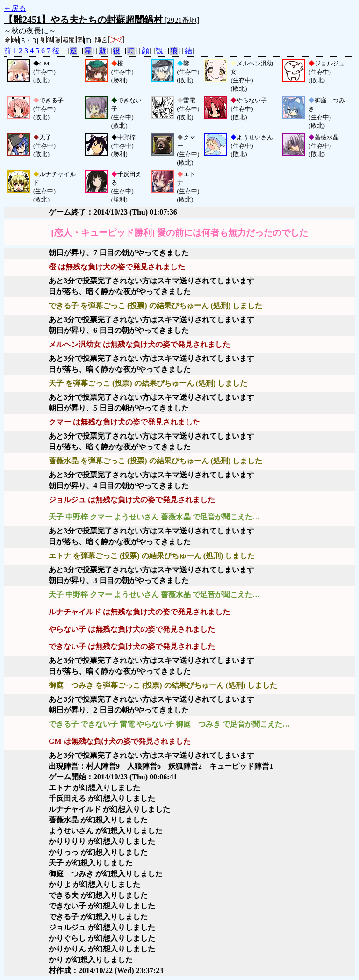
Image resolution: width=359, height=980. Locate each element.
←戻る (15, 8)
